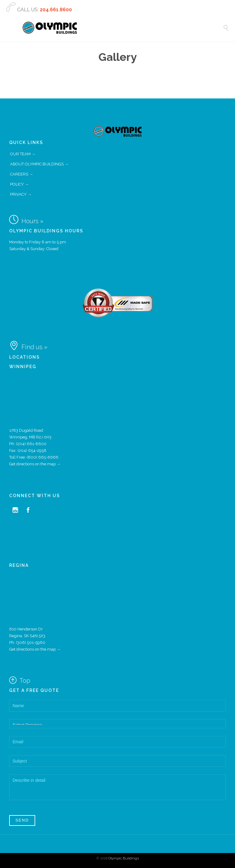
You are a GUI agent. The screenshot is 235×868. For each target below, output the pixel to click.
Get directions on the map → (35, 464)
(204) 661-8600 (31, 444)
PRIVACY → (21, 194)
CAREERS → (22, 174)
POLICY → (19, 184)
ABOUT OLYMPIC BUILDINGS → (39, 164)
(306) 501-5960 (31, 643)
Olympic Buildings (124, 858)
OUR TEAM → (23, 154)
